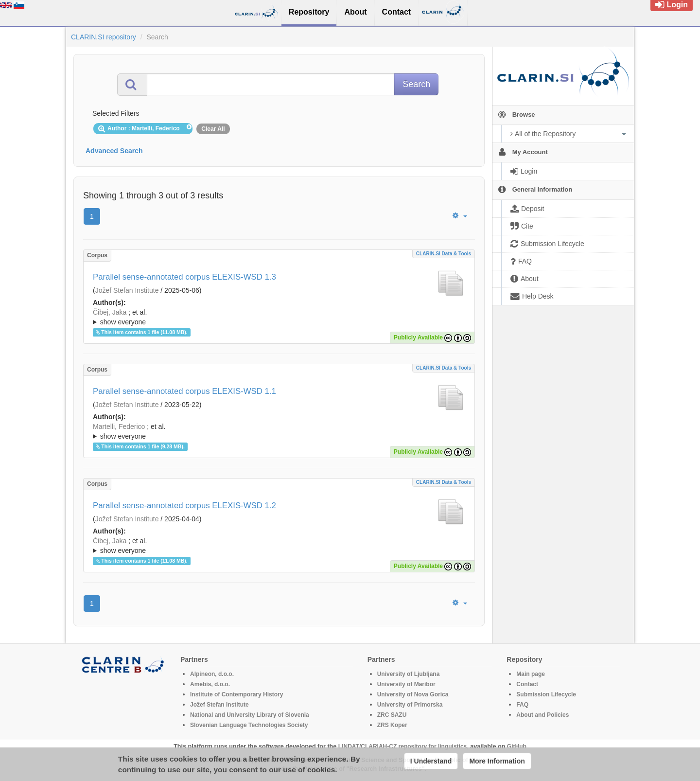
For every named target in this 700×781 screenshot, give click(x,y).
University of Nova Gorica (413, 694)
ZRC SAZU (392, 715)
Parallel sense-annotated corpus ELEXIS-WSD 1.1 (184, 391)
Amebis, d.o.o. (210, 684)
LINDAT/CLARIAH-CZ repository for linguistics (402, 746)
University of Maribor (406, 684)
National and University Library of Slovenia (250, 715)
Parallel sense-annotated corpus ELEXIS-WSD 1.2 (184, 506)
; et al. (279, 318)
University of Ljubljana (409, 674)
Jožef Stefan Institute (127, 290)
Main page (531, 674)
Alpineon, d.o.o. (212, 674)
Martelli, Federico (119, 426)
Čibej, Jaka (110, 312)
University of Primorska (410, 705)
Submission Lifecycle (546, 694)
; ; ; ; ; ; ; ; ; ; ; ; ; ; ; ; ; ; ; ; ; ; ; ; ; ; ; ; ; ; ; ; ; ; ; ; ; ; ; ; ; (279, 317)
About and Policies (542, 715)
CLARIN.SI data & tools (444, 254)
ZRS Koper (392, 725)
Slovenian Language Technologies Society (249, 725)
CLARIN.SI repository (104, 37)
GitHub (517, 746)
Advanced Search (114, 151)
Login (672, 5)
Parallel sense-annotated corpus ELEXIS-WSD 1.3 (184, 277)
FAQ (522, 705)
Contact (527, 684)
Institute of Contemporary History (236, 694)
